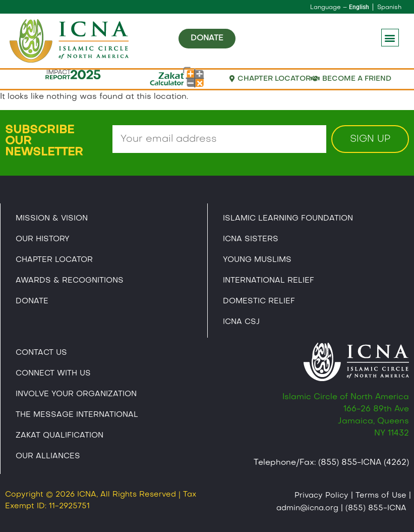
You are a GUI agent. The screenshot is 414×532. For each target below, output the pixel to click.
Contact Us (41, 353)
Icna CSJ (241, 322)
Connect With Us (53, 374)
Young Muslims (257, 260)
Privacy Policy (321, 496)
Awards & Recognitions (70, 281)
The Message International (77, 415)
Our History (43, 239)
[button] (390, 38)
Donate (32, 301)
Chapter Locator (54, 260)
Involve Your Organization (76, 394)
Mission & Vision (52, 219)
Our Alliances (48, 456)
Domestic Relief (259, 301)
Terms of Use (381, 496)
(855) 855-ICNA (376, 508)
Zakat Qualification (60, 436)
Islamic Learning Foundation (288, 219)
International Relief (269, 281)
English (359, 7)
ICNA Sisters (251, 239)
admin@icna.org (307, 508)
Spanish (389, 8)
